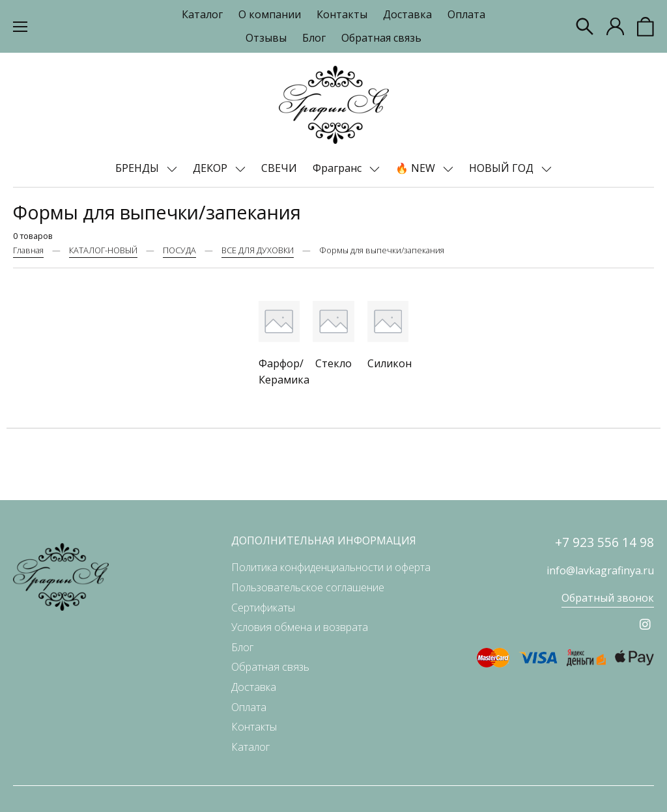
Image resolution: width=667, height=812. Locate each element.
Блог (314, 38)
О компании (270, 14)
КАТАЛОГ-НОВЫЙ (103, 250)
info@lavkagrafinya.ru (600, 570)
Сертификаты (263, 608)
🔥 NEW (417, 168)
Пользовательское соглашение (308, 587)
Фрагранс (338, 168)
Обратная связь (381, 38)
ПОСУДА (179, 250)
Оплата (466, 14)
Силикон (390, 363)
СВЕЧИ (279, 168)
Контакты (342, 14)
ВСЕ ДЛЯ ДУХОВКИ (258, 250)
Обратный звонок (608, 598)
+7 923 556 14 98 (604, 542)
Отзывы (266, 38)
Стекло (333, 363)
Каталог (202, 14)
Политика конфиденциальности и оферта (331, 567)
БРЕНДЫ (138, 168)
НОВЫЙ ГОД (503, 168)
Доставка (407, 14)
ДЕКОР (211, 168)
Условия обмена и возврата (300, 627)
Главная (28, 250)
